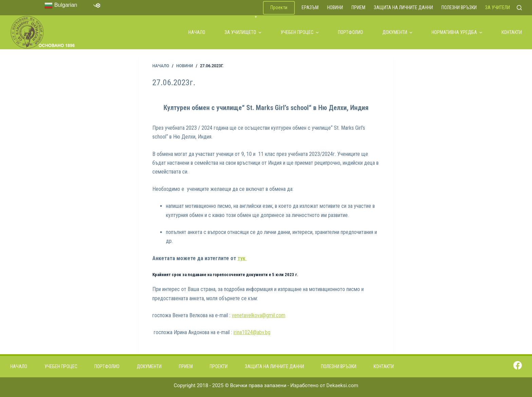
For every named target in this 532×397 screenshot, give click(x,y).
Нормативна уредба (457, 32)
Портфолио (350, 32)
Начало (197, 32)
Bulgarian (61, 5)
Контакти (512, 32)
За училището (243, 32)
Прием (358, 7)
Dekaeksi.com (342, 385)
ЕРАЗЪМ (310, 7)
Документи (397, 32)
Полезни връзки (459, 7)
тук (242, 258)
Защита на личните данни (403, 7)
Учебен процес (300, 32)
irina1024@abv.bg (252, 332)
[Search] (519, 8)
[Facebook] (518, 365)
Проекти (279, 7)
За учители (498, 7)
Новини (335, 7)
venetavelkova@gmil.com (259, 315)
